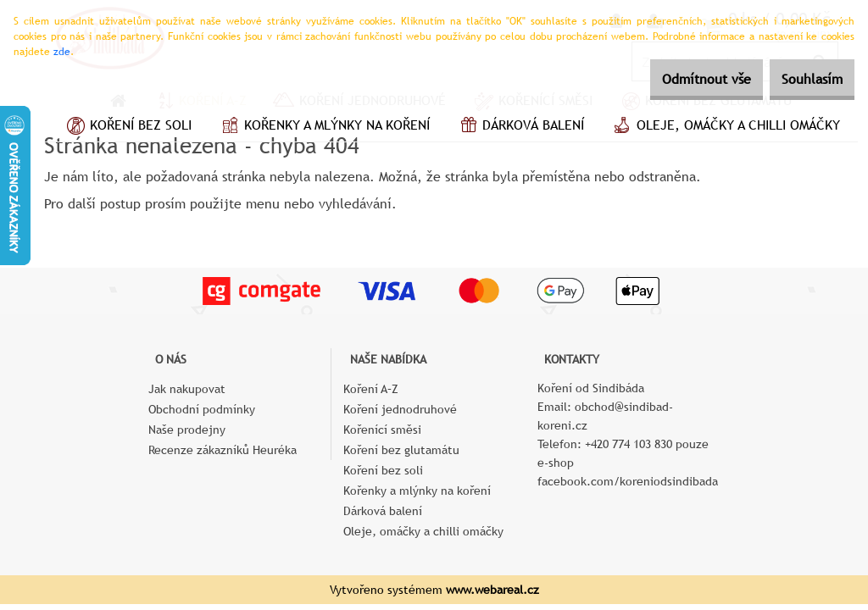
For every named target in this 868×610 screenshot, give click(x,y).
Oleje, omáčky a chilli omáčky (725, 127)
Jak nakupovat (187, 389)
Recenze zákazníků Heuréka (223, 450)
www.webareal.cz (492, 590)
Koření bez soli (127, 127)
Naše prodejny (187, 430)
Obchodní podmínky (202, 409)
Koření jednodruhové (400, 409)
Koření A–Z (371, 389)
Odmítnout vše (679, 79)
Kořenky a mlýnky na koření (323, 127)
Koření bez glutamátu (401, 450)
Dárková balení (520, 127)
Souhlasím (803, 79)
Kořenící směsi (382, 430)
